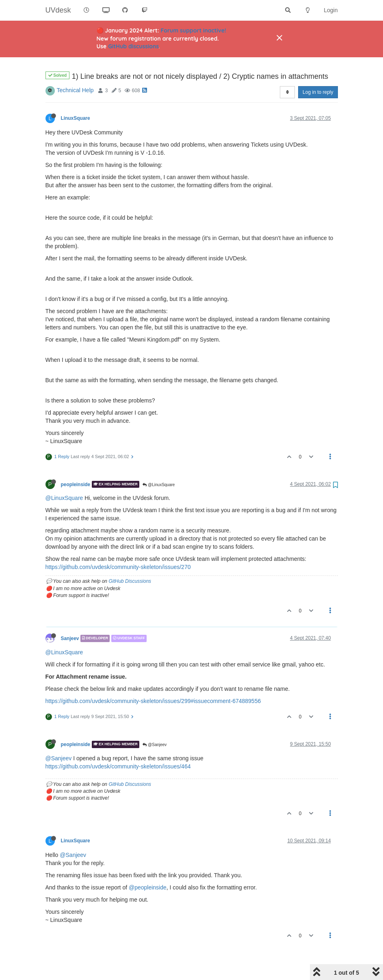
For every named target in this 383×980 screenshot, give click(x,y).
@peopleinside (148, 867)
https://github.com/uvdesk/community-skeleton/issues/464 (118, 746)
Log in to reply (318, 71)
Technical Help (75, 69)
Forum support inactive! (194, 30)
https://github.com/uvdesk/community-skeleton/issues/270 (118, 546)
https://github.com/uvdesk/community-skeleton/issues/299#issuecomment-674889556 (153, 680)
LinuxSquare (76, 97)
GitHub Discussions (130, 560)
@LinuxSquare (159, 464)
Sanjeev (70, 618)
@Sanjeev (155, 724)
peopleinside (76, 463)
